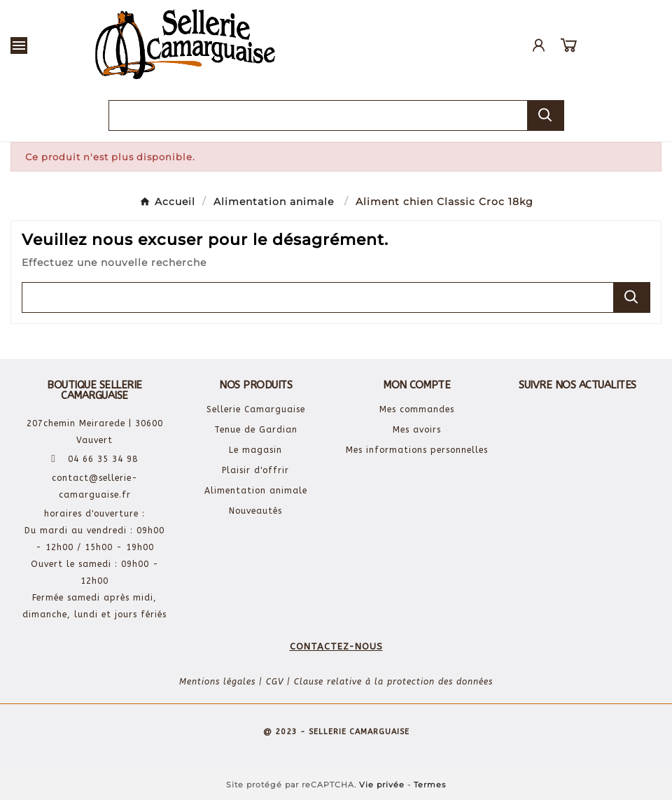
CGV (275, 682)
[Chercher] (318, 115)
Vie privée (382, 785)
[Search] (545, 115)
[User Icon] (539, 45)
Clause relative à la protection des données (393, 682)
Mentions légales (217, 682)
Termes (430, 785)
